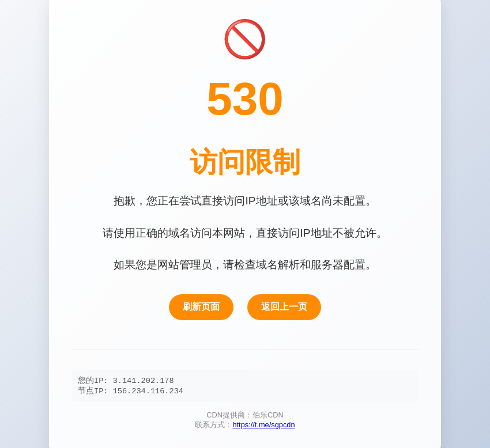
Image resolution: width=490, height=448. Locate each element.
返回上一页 (284, 305)
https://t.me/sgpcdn (263, 426)
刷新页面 (201, 305)
